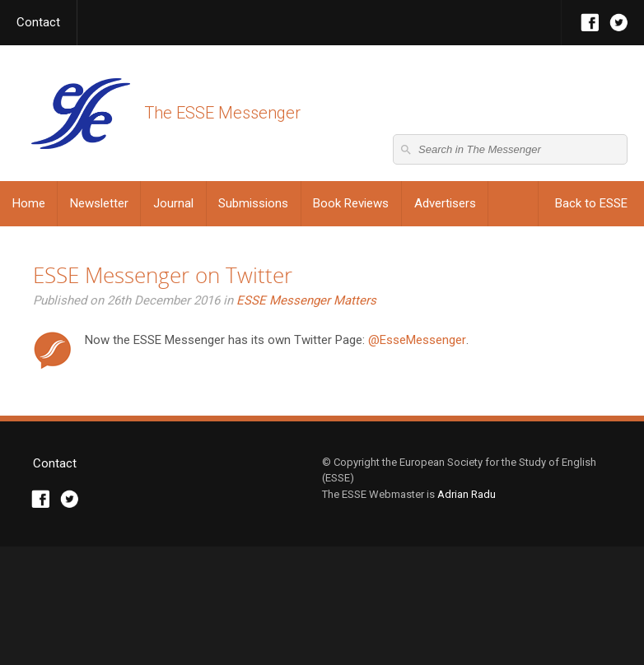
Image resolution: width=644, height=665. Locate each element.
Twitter (619, 23)
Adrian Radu (467, 612)
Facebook (590, 23)
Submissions (253, 203)
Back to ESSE (591, 203)
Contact (38, 22)
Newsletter (99, 203)
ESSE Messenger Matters (306, 300)
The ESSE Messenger (80, 113)
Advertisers (445, 203)
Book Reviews (351, 203)
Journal (173, 203)
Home (29, 203)
